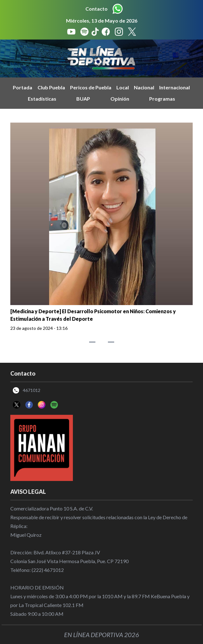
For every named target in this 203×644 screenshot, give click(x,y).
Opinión (120, 99)
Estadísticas (42, 99)
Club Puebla (51, 87)
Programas (162, 99)
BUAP (83, 99)
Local (123, 87)
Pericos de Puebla (91, 87)
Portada (23, 87)
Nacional (144, 87)
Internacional (175, 87)
